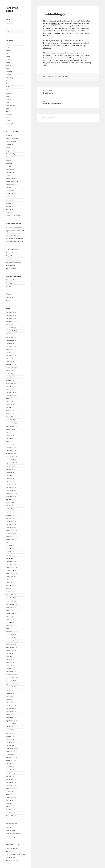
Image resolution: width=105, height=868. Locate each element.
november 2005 (11, 788)
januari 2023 (10, 328)
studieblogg (55, 23)
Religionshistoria (11, 178)
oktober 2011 (10, 570)
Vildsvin (9, 188)
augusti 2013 (10, 503)
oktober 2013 (10, 497)
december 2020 (11, 346)
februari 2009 (10, 669)
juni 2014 (9, 472)
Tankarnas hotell (12, 9)
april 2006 (9, 773)
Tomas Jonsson (10, 265)
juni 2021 (9, 343)
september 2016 (11, 398)
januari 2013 (10, 524)
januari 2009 (10, 672)
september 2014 (11, 463)
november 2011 (11, 567)
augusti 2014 (10, 466)
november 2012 (11, 530)
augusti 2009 (10, 650)
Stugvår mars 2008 (12, 185)
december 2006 (11, 748)
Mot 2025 (9, 852)
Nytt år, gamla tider (16, 227)
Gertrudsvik (10, 157)
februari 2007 (10, 742)
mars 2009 (9, 666)
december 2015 (11, 423)
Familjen (9, 66)
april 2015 (9, 441)
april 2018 (9, 380)
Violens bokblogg (11, 268)
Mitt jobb (9, 90)
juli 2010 (9, 616)
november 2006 (11, 751)
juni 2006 (9, 767)
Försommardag (11, 154)
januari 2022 (10, 340)
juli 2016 (9, 401)
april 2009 (9, 662)
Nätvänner (9, 93)
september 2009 (11, 647)
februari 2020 (10, 352)
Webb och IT (10, 124)
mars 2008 (9, 702)
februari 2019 (10, 365)
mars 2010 (9, 629)
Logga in (9, 828)
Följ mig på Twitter (12, 280)
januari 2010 (10, 635)
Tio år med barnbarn (12, 861)
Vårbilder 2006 (11, 194)
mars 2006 (9, 776)
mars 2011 (9, 592)
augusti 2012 (10, 540)
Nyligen (8, 301)
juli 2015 (9, 432)
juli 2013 (9, 506)
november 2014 (11, 457)
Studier (8, 111)
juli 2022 (9, 334)
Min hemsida (10, 23)
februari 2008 (10, 705)
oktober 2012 (10, 534)
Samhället (9, 99)
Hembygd (9, 72)
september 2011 (11, 573)
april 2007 (9, 736)
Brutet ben (9, 59)
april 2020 (9, 349)
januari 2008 (10, 708)
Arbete (8, 47)
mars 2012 (9, 555)
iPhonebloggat (10, 78)
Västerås (9, 121)
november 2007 (11, 715)
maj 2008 (9, 696)
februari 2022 (10, 337)
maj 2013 (9, 512)
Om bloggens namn (12, 283)
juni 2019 (9, 362)
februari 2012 (10, 558)
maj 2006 (9, 770)
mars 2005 (9, 813)
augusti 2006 (10, 761)
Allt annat (9, 44)
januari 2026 (10, 312)
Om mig (8, 286)
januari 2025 (10, 316)
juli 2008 (9, 690)
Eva (7, 227)
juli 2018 (9, 371)
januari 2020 (10, 355)
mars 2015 (9, 444)
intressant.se (10, 298)
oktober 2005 (10, 791)
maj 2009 (9, 659)
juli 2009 (9, 653)
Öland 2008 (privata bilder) (14, 215)
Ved (7, 118)
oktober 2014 (10, 460)
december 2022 (11, 331)
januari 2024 (10, 319)
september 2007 (11, 721)
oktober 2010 (10, 607)
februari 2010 (10, 632)
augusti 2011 (10, 577)
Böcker (8, 62)
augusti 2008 (10, 687)
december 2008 (11, 675)
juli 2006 (9, 764)
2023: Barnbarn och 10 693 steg (15, 855)
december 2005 (11, 785)
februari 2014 (10, 484)
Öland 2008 (10, 212)
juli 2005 (9, 801)
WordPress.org (10, 837)
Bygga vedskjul (11, 151)
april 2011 (9, 589)
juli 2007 (9, 727)
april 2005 (9, 810)
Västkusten (9, 197)
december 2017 (11, 383)
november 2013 (11, 494)
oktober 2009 (10, 644)
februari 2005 (10, 816)
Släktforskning (10, 105)
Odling (8, 96)
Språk (8, 108)
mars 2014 (9, 481)
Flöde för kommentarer (13, 834)
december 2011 (11, 564)
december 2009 (11, 638)
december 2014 (11, 454)
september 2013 (11, 500)
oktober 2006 (10, 755)
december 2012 (11, 527)
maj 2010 (9, 623)
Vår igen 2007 (10, 191)
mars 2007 (9, 739)
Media (8, 87)
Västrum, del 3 (10, 206)
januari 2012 (10, 561)
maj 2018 (9, 377)
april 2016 (9, 411)
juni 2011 (9, 583)
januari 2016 (10, 420)
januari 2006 (10, 782)
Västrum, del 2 (10, 203)
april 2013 (9, 515)
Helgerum (9, 163)
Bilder (8, 53)
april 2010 (9, 626)
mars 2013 (9, 518)
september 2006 (11, 758)
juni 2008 (9, 693)
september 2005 (11, 794)
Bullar (8, 148)
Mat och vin (10, 84)
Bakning (9, 50)
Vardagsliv (9, 115)
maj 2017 (9, 386)
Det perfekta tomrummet (13, 256)
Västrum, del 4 (10, 209)
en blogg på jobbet (63, 41)
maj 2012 (9, 549)
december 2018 (11, 368)
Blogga (8, 56)
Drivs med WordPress (50, 118)
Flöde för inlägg (11, 831)
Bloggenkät (9, 145)
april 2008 (9, 699)
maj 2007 (9, 733)
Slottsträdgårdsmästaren (13, 262)
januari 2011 (10, 598)
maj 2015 (9, 438)
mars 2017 (9, 389)
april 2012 (9, 552)
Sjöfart (8, 102)
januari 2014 (10, 488)
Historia (9, 75)
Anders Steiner (10, 253)
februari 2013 (10, 521)
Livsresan (9, 81)
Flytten (8, 69)
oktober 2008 (10, 681)
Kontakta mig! (10, 172)
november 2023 (11, 322)
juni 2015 (9, 435)
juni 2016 (9, 405)
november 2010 (11, 604)
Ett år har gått (15, 235)
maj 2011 (9, 586)
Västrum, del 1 (10, 200)
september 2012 (11, 537)
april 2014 (9, 478)
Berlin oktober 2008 (12, 139)
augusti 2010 (10, 613)
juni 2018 (9, 374)
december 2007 (11, 712)
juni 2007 (9, 730)
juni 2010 (9, 619)
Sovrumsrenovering (12, 182)
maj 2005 (9, 807)
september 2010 (11, 610)
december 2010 (11, 601)
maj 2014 (9, 475)
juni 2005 (9, 804)
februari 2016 (10, 417)
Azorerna (9, 135)
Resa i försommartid (17, 238)
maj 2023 (9, 325)
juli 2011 (9, 580)
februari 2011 (10, 595)
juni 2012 (9, 546)
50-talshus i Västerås (12, 849)
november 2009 (11, 641)
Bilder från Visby (11, 142)
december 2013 (11, 490)
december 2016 (11, 395)
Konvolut (9, 259)
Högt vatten (10, 166)
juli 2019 (9, 359)
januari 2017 (10, 392)
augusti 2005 (10, 797)
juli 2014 (9, 469)
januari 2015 (10, 451)
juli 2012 (9, 543)
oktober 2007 (10, 718)
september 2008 (11, 684)
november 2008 (11, 678)
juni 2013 (9, 509)
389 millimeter (10, 858)
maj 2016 (9, 408)
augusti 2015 (10, 429)
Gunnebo (9, 160)
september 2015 (11, 426)
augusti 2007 (10, 724)
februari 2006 (10, 779)
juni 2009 (9, 656)
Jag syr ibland (10, 169)
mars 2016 (9, 414)
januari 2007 (10, 745)
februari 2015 (10, 448)
